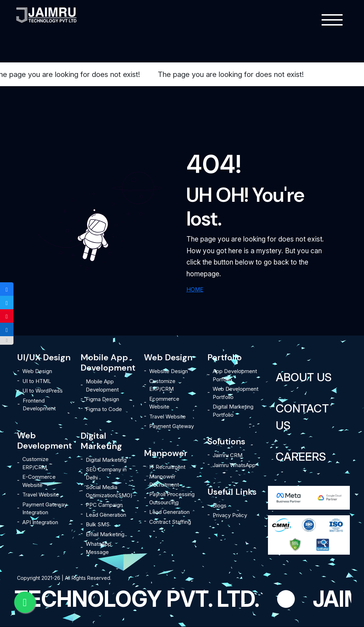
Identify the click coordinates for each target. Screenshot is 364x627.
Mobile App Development (102, 385)
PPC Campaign (104, 505)
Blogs (220, 506)
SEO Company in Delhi (106, 473)
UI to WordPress (43, 391)
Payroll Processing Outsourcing (172, 498)
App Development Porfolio (235, 375)
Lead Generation (106, 515)
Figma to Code (104, 409)
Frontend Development (39, 405)
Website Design (169, 371)
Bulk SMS (98, 524)
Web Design (37, 371)
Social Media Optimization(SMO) (109, 491)
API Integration (40, 522)
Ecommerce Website (164, 403)
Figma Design (102, 399)
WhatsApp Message (99, 548)
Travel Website (41, 495)
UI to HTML (37, 381)
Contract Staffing (170, 522)
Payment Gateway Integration (45, 509)
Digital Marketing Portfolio (233, 411)
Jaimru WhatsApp (234, 465)
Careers (301, 457)
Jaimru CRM (228, 455)
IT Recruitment (167, 467)
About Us (304, 377)
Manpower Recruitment (164, 481)
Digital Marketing (106, 460)
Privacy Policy (230, 515)
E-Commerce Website (39, 481)
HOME (195, 289)
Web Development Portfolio (236, 393)
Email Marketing (105, 534)
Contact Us (302, 417)
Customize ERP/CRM (35, 463)
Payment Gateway (172, 426)
